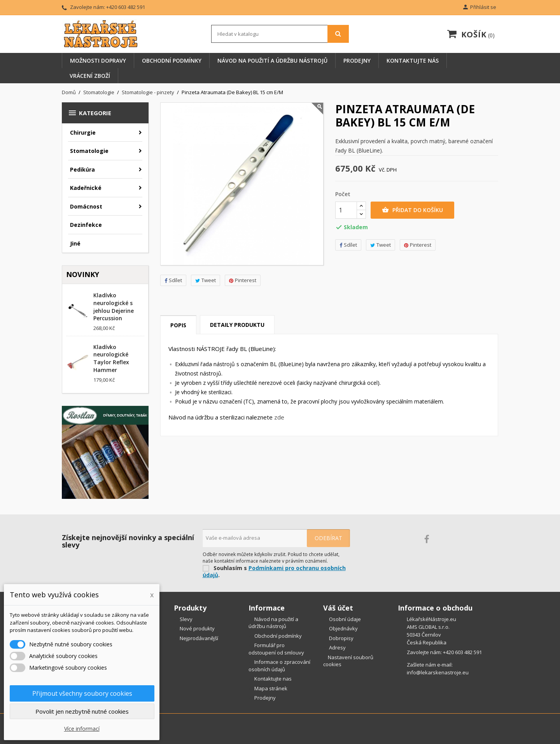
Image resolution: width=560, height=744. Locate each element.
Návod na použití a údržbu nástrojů (272, 61)
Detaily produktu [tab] (237, 325)
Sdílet (173, 280)
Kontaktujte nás (413, 61)
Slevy (185, 619)
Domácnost (86, 206)
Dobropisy (341, 638)
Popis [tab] (178, 325)
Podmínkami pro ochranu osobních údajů (274, 572)
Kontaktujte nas (272, 679)
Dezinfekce (86, 225)
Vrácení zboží (90, 76)
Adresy (337, 647)
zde (279, 417)
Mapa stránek (270, 688)
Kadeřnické (86, 188)
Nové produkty (197, 628)
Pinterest (243, 280)
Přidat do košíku (412, 210)
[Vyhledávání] (280, 34)
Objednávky (343, 628)
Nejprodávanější (198, 638)
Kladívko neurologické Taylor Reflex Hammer (111, 358)
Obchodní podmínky (172, 61)
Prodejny (357, 61)
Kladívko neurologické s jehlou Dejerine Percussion (114, 307)
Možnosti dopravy (98, 61)
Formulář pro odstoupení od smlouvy (276, 649)
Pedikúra (82, 169)
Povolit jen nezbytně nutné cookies (82, 711)
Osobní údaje (344, 619)
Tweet (206, 280)
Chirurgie (83, 132)
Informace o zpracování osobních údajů (279, 666)
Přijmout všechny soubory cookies (82, 693)
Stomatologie (89, 151)
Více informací (82, 729)
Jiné (75, 243)
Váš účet (338, 608)
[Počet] (346, 210)
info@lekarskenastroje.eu (438, 672)
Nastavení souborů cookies (348, 661)
